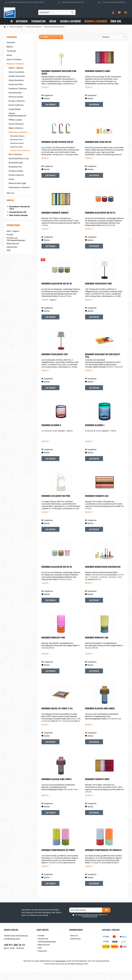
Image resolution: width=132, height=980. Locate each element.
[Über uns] (116, 21)
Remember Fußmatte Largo (98, 79)
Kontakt (10, 237)
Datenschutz (12, 250)
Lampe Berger (14, 109)
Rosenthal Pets (15, 167)
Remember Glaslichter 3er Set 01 (100, 220)
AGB (8, 253)
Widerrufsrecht (13, 246)
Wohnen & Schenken (15, 64)
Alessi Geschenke (16, 72)
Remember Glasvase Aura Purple (57, 787)
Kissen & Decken (16, 97)
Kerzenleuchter (15, 93)
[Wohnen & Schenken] (96, 21)
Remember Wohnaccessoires (20, 151)
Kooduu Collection (16, 101)
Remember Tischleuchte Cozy (55, 362)
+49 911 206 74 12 (14, 952)
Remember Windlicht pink (53, 645)
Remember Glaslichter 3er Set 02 (57, 291)
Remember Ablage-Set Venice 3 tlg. (57, 716)
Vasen (11, 179)
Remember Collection (18, 132)
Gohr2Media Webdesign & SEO (77, 971)
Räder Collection (16, 128)
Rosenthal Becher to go (19, 159)
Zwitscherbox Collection (19, 187)
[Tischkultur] (38, 21)
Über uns (10, 193)
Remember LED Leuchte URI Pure (56, 503)
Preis (72, 44)
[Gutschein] (22, 21)
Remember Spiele (16, 147)
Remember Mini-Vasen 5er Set (98, 149)
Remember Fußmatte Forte (97, 787)
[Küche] (53, 21)
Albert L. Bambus (16, 68)
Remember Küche (16, 140)
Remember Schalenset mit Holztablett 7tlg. (103, 363)
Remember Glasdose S (51, 433)
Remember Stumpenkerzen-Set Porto (58, 858)
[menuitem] (125, 12)
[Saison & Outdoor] (70, 21)
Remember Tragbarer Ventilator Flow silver (59, 80)
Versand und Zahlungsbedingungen (16, 242)
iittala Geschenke (16, 80)
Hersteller (45, 44)
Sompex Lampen (16, 171)
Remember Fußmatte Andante (55, 220)
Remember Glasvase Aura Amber (100, 716)
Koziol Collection (16, 105)
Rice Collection (15, 154)
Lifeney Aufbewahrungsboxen (17, 115)
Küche (9, 55)
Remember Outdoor (17, 143)
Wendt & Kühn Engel (17, 183)
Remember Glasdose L (95, 433)
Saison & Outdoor (14, 60)
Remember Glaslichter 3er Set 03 (57, 574)
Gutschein (11, 42)
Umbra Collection (16, 175)
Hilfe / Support (13, 234)
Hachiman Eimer (16, 84)
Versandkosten (60, 969)
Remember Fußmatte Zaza (97, 503)
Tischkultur (11, 51)
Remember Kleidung (17, 136)
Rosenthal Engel (15, 163)
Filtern (44, 37)
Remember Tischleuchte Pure (98, 291)
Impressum (42, 958)
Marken (10, 47)
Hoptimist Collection (18, 89)
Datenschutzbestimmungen (88, 922)
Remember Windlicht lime (97, 645)
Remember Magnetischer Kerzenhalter (103, 574)
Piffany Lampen (15, 120)
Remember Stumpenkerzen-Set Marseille (103, 858)
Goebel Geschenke (17, 76)
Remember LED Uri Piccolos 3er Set (57, 149)
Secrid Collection (16, 124)
